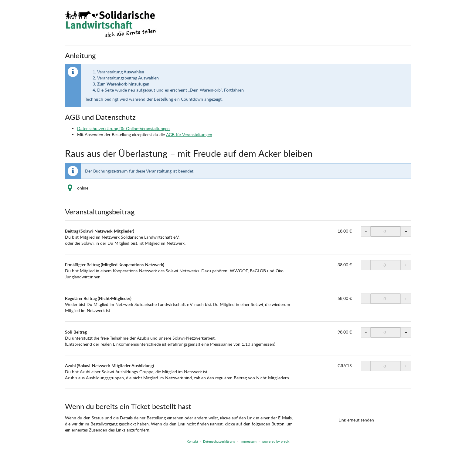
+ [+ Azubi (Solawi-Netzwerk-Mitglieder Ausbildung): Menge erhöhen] (406, 366)
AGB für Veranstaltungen (189, 134)
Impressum (248, 441)
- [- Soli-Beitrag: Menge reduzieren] (366, 332)
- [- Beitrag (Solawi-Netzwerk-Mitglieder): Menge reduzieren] (366, 231)
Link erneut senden (356, 420)
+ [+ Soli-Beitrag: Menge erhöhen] (406, 332)
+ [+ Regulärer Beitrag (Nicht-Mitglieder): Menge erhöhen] (406, 299)
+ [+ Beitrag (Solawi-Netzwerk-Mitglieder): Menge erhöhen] (406, 231)
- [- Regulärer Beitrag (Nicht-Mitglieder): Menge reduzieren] (366, 299)
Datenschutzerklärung (219, 441)
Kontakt (192, 441)
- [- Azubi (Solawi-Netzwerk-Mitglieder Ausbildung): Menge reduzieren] (366, 366)
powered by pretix (276, 441)
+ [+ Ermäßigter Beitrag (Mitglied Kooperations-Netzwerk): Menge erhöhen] (406, 265)
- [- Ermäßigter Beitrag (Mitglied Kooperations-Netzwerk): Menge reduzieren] (366, 265)
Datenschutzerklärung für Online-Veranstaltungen (123, 128)
